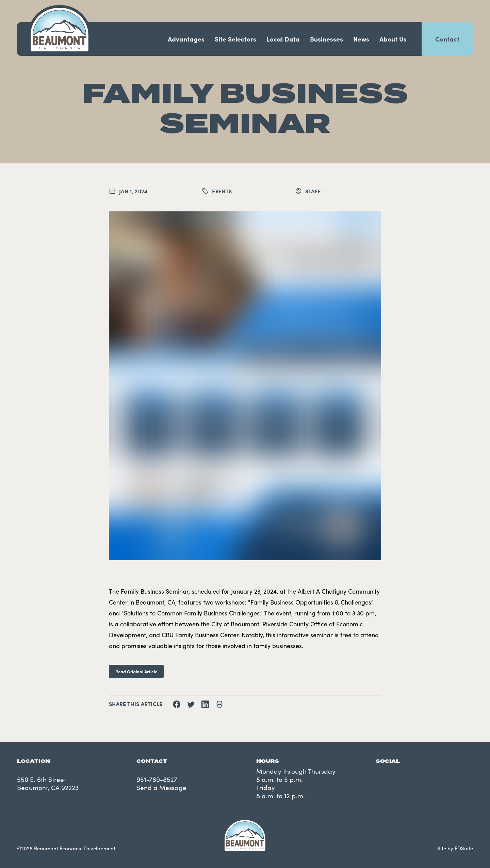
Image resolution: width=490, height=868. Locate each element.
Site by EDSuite (455, 848)
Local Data (283, 39)
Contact (447, 39)
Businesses (326, 39)
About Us (393, 39)
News (361, 39)
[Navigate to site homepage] (60, 30)
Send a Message (161, 787)
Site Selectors (235, 39)
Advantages (186, 39)
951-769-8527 (157, 779)
